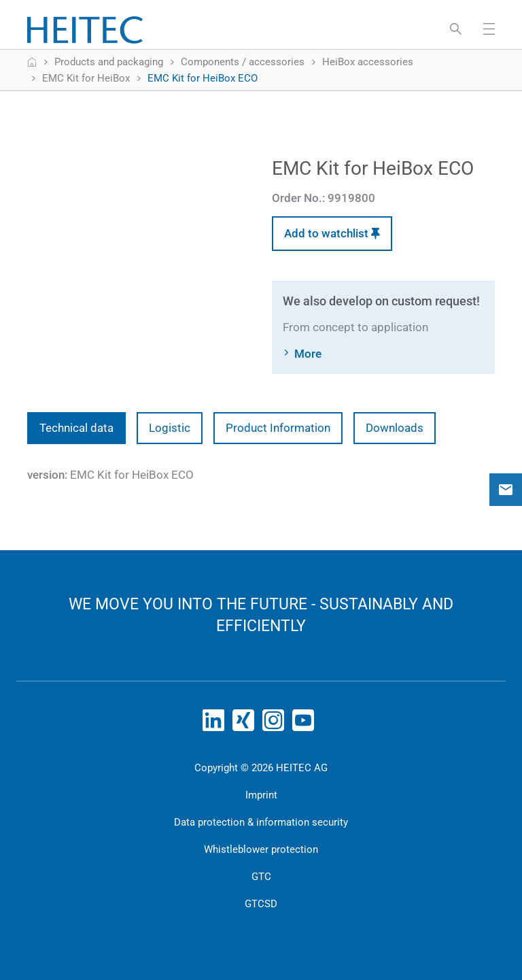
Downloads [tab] (395, 428)
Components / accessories (243, 62)
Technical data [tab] (76, 428)
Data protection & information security (261, 822)
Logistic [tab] (170, 428)
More (308, 354)
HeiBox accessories (368, 62)
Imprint (261, 795)
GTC (261, 877)
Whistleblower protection (261, 849)
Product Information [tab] (278, 428)
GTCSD (261, 904)
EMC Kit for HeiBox (86, 78)
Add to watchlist (332, 233)
